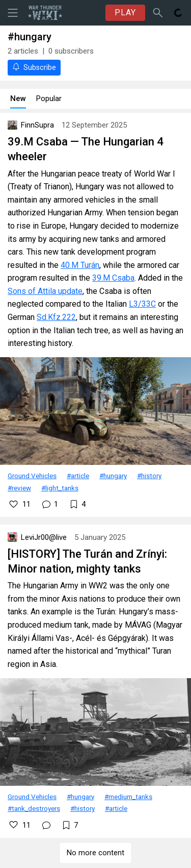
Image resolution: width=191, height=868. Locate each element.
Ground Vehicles (32, 476)
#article (78, 476)
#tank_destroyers (34, 808)
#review (19, 488)
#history (149, 476)
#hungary (113, 476)
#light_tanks (60, 488)
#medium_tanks (128, 797)
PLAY (125, 13)
